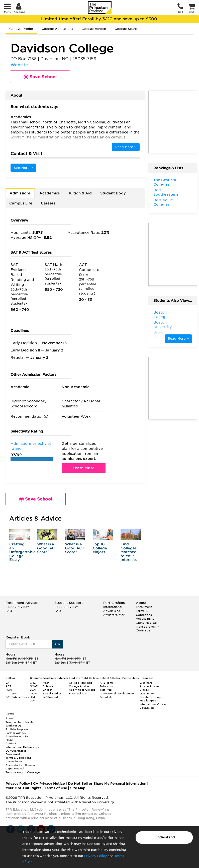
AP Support (51, 697)
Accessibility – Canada (20, 765)
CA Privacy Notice (49, 784)
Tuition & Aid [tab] (80, 193)
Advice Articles (149, 686)
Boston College (161, 315)
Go (58, 644)
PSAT (9, 690)
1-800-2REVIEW (17, 607)
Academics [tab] (49, 193)
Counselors (147, 708)
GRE (33, 683)
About (10, 718)
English (48, 690)
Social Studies (52, 693)
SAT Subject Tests (17, 697)
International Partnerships (22, 747)
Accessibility (145, 619)
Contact (11, 743)
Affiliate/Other (114, 615)
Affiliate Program (17, 729)
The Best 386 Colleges (165, 182)
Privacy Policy (95, 856)
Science (48, 686)
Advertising (112, 611)
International (113, 607)
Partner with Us (16, 733)
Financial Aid (78, 693)
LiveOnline (147, 693)
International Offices (153, 704)
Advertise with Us (17, 736)
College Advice (94, 29)
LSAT (33, 690)
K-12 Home (107, 683)
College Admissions (57, 29)
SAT (8, 683)
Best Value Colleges (163, 202)
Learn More (84, 468)
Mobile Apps (148, 700)
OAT (33, 700)
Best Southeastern (166, 192)
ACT (8, 686)
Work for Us (13, 726)
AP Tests (11, 693)
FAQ (9, 611)
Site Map (78, 788)
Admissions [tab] (20, 193)
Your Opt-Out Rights (23, 788)
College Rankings (80, 683)
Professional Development (117, 693)
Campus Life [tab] (21, 203)
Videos (144, 690)
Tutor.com (106, 686)
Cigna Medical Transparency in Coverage (147, 627)
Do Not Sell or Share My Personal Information (107, 784)
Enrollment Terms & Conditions (144, 611)
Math (46, 683)
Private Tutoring (150, 697)
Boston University (163, 325)
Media (9, 740)
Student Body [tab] (113, 193)
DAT (33, 697)
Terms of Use (56, 788)
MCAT (34, 693)
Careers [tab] (48, 203)
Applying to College (82, 690)
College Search (127, 29)
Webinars (146, 683)
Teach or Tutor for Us (19, 722)
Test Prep (106, 690)
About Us (106, 697)
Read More (126, 147)
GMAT (34, 686)
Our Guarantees (16, 751)
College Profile (21, 29)
